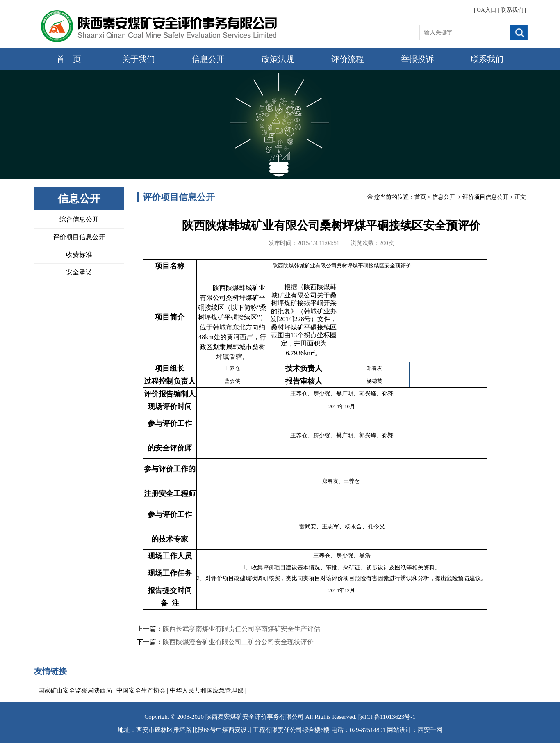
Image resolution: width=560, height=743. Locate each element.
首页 (420, 197)
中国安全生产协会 (141, 690)
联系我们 (512, 10)
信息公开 (208, 59)
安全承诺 (79, 272)
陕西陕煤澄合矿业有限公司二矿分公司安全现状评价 (238, 642)
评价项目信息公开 (79, 237)
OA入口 (487, 10)
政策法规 (278, 59)
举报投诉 (417, 59)
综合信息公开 (79, 219)
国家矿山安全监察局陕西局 (75, 690)
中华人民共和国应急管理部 (207, 690)
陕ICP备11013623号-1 (387, 717)
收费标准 (79, 255)
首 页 (69, 59)
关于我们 (139, 59)
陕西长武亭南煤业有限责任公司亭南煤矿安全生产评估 (241, 629)
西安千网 (430, 730)
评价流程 (348, 59)
